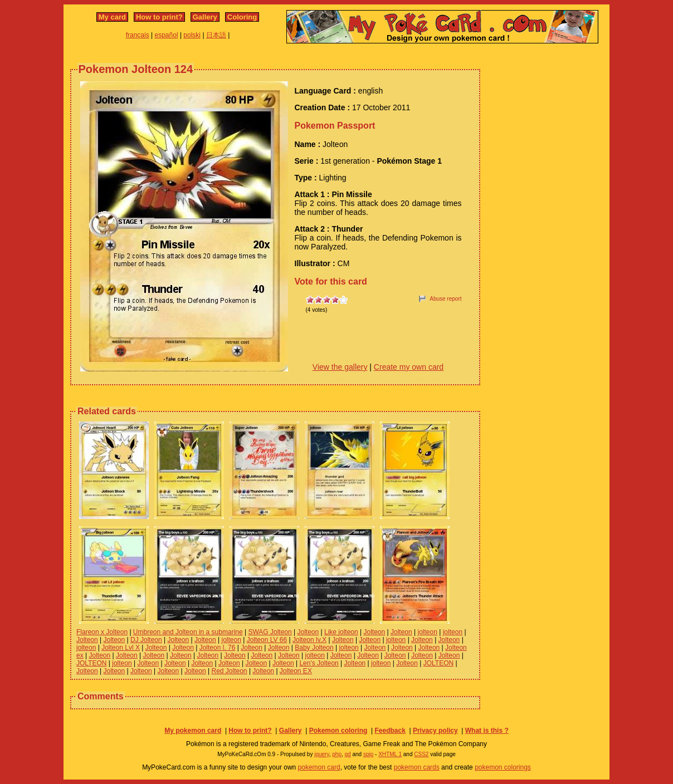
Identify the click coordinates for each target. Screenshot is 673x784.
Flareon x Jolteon (102, 632)
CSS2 (421, 754)
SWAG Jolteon (270, 632)
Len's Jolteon (319, 663)
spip (368, 754)
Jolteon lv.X (309, 640)
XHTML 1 (390, 754)
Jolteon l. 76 (218, 648)
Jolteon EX (296, 671)
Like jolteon (341, 632)
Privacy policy (435, 731)
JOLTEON (91, 663)
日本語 (216, 35)
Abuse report (445, 299)
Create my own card (409, 367)
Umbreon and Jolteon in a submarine (188, 632)
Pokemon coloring (338, 731)
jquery (322, 754)
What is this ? (487, 731)
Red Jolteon (230, 671)
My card (112, 17)
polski (192, 35)
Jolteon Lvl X (121, 648)
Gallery (205, 17)
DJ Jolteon (146, 640)
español (167, 35)
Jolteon (308, 632)
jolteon (428, 632)
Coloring (242, 17)
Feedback (390, 731)
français (138, 35)
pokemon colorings (503, 767)
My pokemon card (193, 731)
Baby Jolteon (314, 648)
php (337, 754)
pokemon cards (417, 767)
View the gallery (340, 367)
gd (348, 754)
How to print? (159, 17)
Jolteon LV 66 (267, 640)
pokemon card (319, 767)
